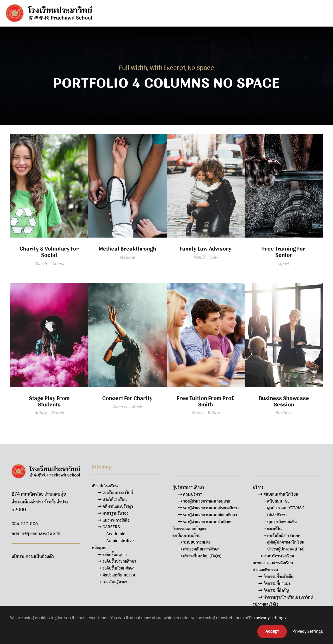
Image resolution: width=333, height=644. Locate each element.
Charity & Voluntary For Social (49, 252)
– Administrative (119, 541)
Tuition (213, 413)
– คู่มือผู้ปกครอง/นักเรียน (284, 542)
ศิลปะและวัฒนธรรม (116, 575)
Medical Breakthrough (128, 249)
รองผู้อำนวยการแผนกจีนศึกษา (205, 522)
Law (214, 257)
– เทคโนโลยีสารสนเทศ (282, 535)
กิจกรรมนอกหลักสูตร (190, 529)
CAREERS (109, 527)
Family (199, 257)
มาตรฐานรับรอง (113, 513)
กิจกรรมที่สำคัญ (274, 590)
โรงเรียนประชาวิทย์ (115, 492)
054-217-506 (25, 524)
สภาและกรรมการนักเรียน (273, 563)
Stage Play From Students (49, 401)
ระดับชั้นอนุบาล (113, 555)
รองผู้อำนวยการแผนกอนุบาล (204, 501)
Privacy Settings (308, 631)
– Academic (114, 534)
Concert (120, 407)
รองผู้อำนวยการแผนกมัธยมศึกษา (208, 515)
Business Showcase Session (284, 401)
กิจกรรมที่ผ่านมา (274, 583)
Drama (58, 413)
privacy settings (271, 618)
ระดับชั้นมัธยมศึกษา (116, 568)
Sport (284, 264)
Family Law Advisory (206, 249)
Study (197, 413)
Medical (127, 257)
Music (137, 407)
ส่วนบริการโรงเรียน (276, 556)
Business (284, 413)
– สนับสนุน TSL (277, 501)
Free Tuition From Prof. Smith (206, 401)
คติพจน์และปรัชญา (115, 506)
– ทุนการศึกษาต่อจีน (281, 522)
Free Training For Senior (284, 252)
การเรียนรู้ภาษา (112, 582)
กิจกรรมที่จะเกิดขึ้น (276, 576)
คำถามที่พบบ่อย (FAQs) (200, 556)
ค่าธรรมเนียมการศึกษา (199, 549)
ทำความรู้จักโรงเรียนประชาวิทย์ (286, 597)
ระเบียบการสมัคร (194, 542)
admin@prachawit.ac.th (36, 533)
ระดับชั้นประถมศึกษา (117, 561)
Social (58, 264)
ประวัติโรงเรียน (112, 499)
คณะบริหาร (190, 494)
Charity (41, 264)
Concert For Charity (127, 398)
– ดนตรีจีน (273, 529)
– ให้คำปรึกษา (275, 515)
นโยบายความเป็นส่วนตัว (33, 557)
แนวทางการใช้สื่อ (114, 520)
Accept (272, 631)
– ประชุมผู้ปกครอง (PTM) (284, 549)
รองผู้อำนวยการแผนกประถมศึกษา (208, 508)
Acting (41, 413)
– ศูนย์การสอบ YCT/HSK (284, 508)
